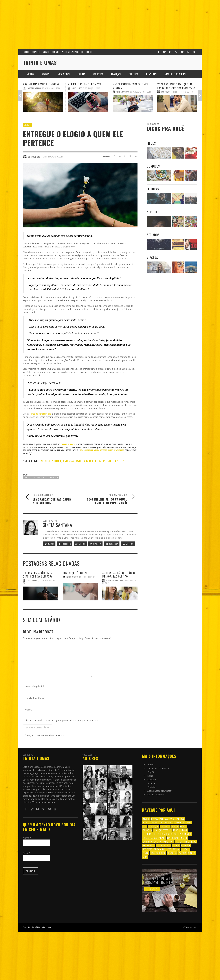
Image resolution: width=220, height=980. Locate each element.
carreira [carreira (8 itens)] (168, 822)
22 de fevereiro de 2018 (183, 92)
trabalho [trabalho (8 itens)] (172, 853)
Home (150, 765)
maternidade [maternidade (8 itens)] (173, 838)
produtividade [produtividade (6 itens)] (164, 845)
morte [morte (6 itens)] (184, 838)
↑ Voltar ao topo (190, 927)
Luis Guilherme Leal (115, 580)
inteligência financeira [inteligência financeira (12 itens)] (164, 834)
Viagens (152, 258)
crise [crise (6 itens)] (188, 822)
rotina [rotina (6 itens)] (176, 849)
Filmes (151, 143)
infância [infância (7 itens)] (147, 834)
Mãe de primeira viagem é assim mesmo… (132, 86)
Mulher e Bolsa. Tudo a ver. (85, 84)
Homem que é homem (75, 573)
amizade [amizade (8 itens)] (164, 819)
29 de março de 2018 (51, 88)
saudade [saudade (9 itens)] (185, 849)
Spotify (119, 461)
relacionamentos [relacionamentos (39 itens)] (163, 849)
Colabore (152, 780)
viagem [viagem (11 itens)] (192, 853)
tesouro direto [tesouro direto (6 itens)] (158, 853)
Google (80, 544)
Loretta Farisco (34, 88)
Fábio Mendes (32, 580)
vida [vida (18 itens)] (145, 857)
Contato (151, 787)
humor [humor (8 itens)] (184, 830)
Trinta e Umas (68, 444)
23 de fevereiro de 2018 (141, 92)
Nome (27, 838)
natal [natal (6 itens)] (165, 842)
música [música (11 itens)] (157, 842)
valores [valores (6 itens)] (182, 853)
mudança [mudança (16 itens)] (147, 842)
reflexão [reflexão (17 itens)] (186, 845)
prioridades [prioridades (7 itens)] (149, 845)
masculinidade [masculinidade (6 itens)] (158, 838)
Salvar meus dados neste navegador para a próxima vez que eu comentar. (62, 720)
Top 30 (151, 772)
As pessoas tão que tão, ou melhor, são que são (119, 575)
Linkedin (128, 544)
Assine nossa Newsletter (160, 791)
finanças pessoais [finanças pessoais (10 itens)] (162, 830)
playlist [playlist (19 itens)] (179, 842)
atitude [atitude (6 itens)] (181, 819)
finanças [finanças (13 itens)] (147, 830)
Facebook (45, 461)
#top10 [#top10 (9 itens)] (146, 819)
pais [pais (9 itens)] (172, 842)
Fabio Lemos (77, 88)
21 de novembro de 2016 (53, 157)
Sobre (150, 776)
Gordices (153, 166)
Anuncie (151, 783)
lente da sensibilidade (41, 414)
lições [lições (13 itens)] (146, 838)
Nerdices (153, 212)
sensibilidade (52, 477)
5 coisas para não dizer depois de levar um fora (38, 575)
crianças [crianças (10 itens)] (179, 822)
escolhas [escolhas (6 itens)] (165, 826)
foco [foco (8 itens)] (176, 830)
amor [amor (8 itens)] (173, 819)
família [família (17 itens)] (175, 826)
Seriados (153, 235)
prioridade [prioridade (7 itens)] (191, 842)
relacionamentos (38, 477)
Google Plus (93, 461)
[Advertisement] (110, 23)
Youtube (56, 461)
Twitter (80, 461)
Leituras (153, 189)
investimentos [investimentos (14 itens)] (185, 834)
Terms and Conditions (158, 768)
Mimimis (28, 125)
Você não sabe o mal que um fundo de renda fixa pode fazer (176, 86)
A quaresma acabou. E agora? (41, 84)
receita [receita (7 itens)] (176, 845)
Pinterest (108, 461)
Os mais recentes (156, 794)
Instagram (69, 461)
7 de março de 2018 (92, 88)
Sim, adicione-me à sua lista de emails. (44, 735)
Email (27, 853)
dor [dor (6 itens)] (145, 826)
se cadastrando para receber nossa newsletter (102, 450)
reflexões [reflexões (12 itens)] (148, 849)
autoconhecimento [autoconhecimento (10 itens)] (152, 822)
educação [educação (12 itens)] (154, 826)
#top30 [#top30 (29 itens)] (155, 819)
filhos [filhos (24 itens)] (183, 826)
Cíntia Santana (123, 92)
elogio (26, 477)
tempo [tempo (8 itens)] (146, 853)
